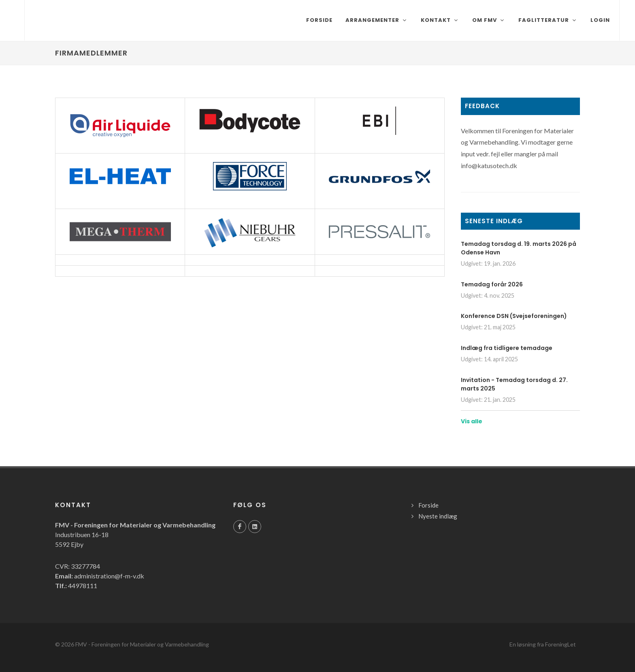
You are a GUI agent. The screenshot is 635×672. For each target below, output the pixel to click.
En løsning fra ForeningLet (543, 644)
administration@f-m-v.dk (109, 576)
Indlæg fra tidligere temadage (507, 348)
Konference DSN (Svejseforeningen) (514, 316)
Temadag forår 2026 (492, 284)
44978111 (83, 586)
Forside (428, 505)
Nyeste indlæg (438, 516)
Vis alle (472, 421)
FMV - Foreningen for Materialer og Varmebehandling (142, 644)
